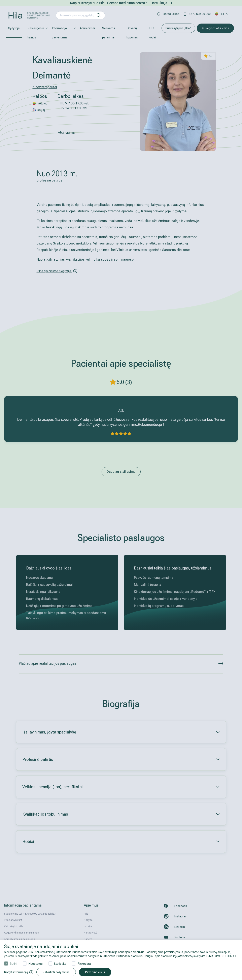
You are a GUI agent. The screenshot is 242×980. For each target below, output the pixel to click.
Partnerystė (91, 933)
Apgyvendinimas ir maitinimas (21, 933)
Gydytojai (14, 28)
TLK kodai (152, 33)
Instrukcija (162, 3)
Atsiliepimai (87, 28)
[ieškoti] (99, 15)
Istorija (88, 926)
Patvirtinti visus (95, 972)
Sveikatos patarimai (109, 33)
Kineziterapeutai (45, 87)
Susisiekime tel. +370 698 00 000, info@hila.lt (30, 914)
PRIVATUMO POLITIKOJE (221, 956)
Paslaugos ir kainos (36, 33)
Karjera (88, 939)
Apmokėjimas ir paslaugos (20, 939)
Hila (86, 914)
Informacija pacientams (62, 33)
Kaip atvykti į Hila (14, 926)
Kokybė (88, 920)
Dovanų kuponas (132, 33)
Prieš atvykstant (13, 920)
